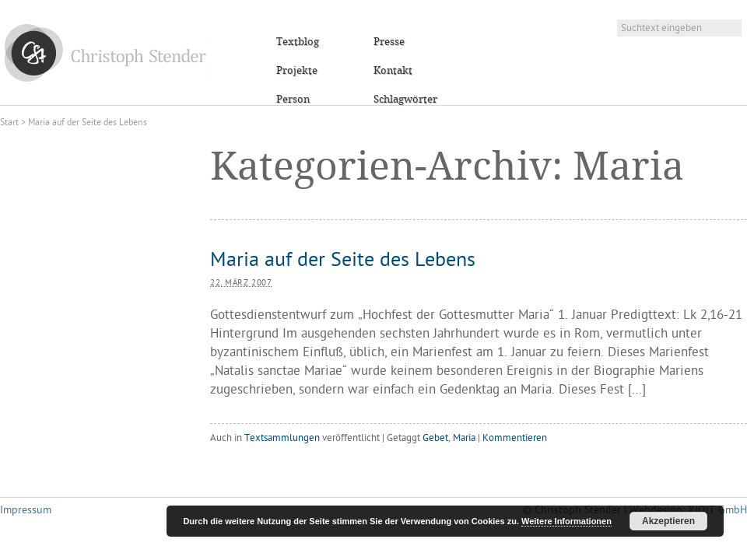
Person (293, 100)
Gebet (435, 438)
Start (9, 123)
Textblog (298, 42)
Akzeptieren (668, 521)
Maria (464, 438)
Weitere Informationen (566, 521)
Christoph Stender (105, 52)
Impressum (26, 511)
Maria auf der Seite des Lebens (343, 261)
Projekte (297, 71)
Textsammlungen (282, 438)
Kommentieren (515, 438)
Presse (389, 42)
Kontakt (393, 71)
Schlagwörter (405, 100)
